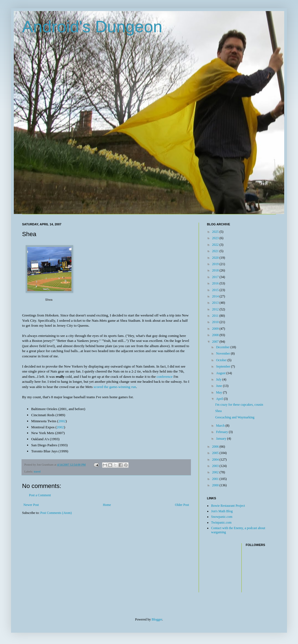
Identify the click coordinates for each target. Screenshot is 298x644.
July (219, 379)
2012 (216, 309)
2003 (216, 466)
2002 (62, 421)
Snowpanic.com (222, 517)
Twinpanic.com (221, 522)
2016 (216, 283)
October (222, 360)
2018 (216, 270)
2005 (216, 453)
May (219, 392)
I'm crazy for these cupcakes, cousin (239, 405)
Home (107, 505)
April (220, 399)
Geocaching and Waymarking (235, 417)
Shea (49, 300)
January (222, 439)
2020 (216, 258)
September (223, 366)
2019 (216, 264)
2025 (216, 232)
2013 (216, 303)
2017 (216, 277)
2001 (216, 479)
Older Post (182, 505)
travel (37, 471)
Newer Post (31, 505)
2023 (216, 238)
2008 (216, 335)
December (223, 347)
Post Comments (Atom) (56, 513)
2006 (216, 447)
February (222, 432)
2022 (216, 245)
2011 (216, 316)
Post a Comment (40, 495)
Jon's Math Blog (222, 511)
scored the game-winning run (115, 387)
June (219, 386)
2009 (216, 329)
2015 (216, 290)
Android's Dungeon (92, 27)
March (221, 426)
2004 (216, 460)
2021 (216, 251)
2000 (216, 485)
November (223, 353)
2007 (216, 342)
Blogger (157, 619)
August (221, 373)
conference (165, 377)
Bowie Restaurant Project (228, 506)
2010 (216, 322)
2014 (216, 296)
